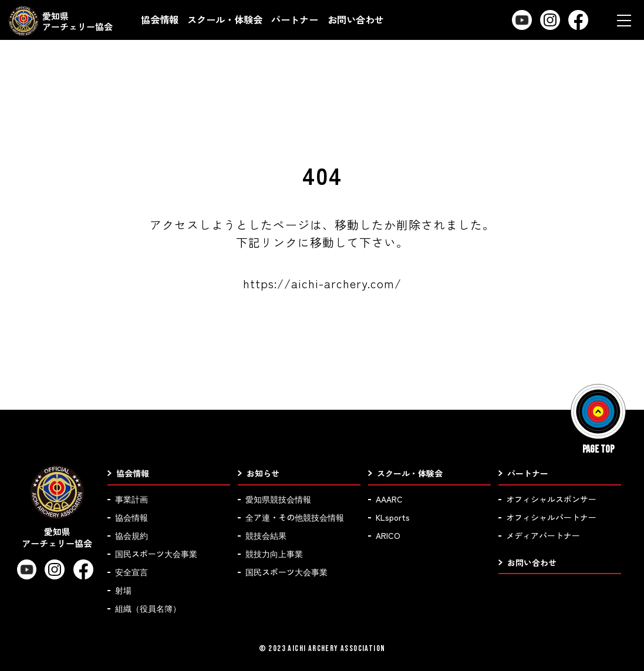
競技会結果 (266, 535)
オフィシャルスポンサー (551, 499)
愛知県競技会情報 (278, 499)
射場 (123, 590)
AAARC (389, 499)
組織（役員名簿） (148, 608)
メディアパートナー (543, 535)
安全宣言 (132, 572)
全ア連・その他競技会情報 (295, 517)
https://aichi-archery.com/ (322, 283)
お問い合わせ (356, 19)
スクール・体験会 (225, 19)
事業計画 (132, 499)
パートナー (295, 19)
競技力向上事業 (274, 554)
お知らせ (263, 473)
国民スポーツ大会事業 (156, 554)
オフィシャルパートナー (551, 517)
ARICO (388, 535)
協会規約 (132, 535)
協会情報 (160, 19)
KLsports (393, 517)
